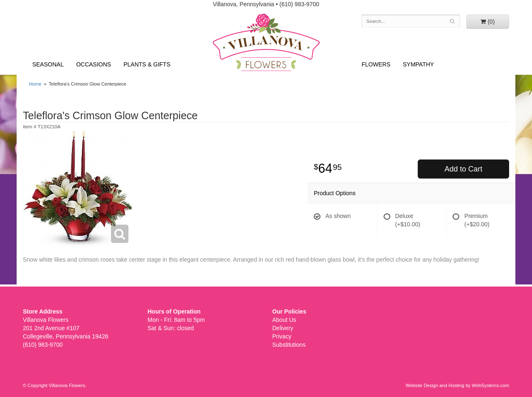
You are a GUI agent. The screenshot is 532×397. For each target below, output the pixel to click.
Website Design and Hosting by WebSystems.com (457, 385)
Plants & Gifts (147, 64)
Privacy (282, 336)
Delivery (283, 328)
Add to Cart (463, 169)
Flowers (376, 64)
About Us (284, 320)
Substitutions (289, 345)
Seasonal (48, 64)
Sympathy (418, 64)
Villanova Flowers (266, 42)
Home (35, 84)
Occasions (94, 64)
